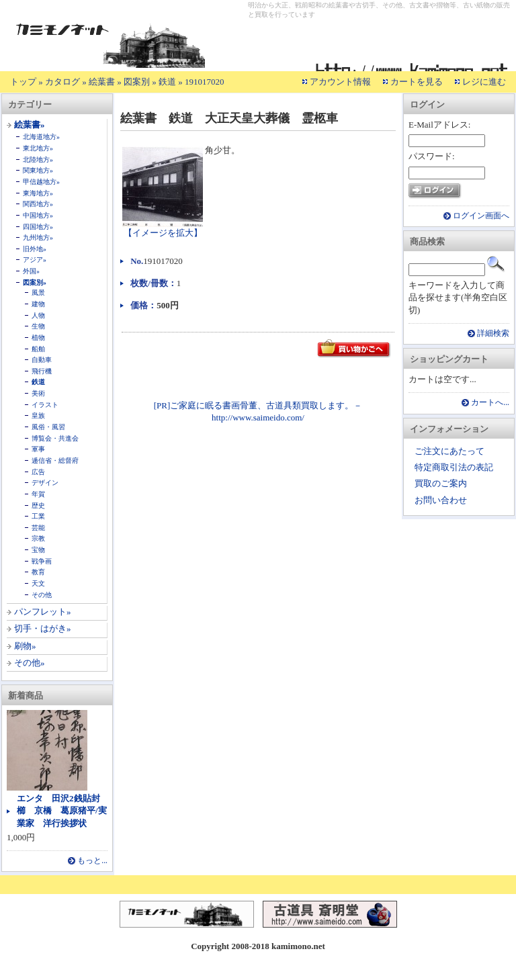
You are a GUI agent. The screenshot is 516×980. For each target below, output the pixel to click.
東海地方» (38, 193)
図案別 (137, 82)
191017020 (205, 82)
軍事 (38, 449)
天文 (38, 583)
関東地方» (38, 170)
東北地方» (38, 148)
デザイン (45, 483)
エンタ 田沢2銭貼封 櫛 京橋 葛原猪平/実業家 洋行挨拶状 (63, 810)
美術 (38, 393)
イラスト (45, 405)
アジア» (35, 260)
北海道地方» (41, 137)
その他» (30, 663)
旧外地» (35, 249)
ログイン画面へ (481, 216)
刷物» (25, 646)
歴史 (38, 505)
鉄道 (167, 82)
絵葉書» (30, 125)
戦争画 (42, 561)
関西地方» (38, 204)
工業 (38, 516)
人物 (38, 315)
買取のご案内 (441, 483)
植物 (38, 338)
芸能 (38, 528)
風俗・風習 (48, 427)
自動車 (42, 360)
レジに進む (484, 82)
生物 (38, 326)
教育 (38, 572)
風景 (38, 293)
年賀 (38, 494)
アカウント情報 (340, 82)
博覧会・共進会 (55, 438)
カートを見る (417, 82)
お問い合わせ (441, 500)
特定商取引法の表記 (454, 467)
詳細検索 (493, 333)
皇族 (38, 415)
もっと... (92, 861)
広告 (38, 472)
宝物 (38, 550)
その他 (42, 595)
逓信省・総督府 (55, 460)
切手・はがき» (43, 628)
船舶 (38, 349)
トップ (23, 82)
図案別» (35, 282)
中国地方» (38, 215)
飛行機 (42, 371)
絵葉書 (102, 82)
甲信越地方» (41, 182)
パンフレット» (43, 612)
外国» (31, 271)
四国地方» (38, 227)
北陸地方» (38, 160)
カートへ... (490, 403)
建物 (38, 304)
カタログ (62, 82)
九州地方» (38, 237)
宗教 (38, 538)
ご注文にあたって (449, 451)
